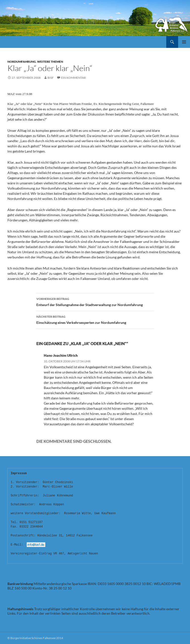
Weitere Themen (50, 62)
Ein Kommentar (73, 78)
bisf (51, 78)
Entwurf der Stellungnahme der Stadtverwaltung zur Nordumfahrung (95, 301)
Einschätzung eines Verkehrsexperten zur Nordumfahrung (95, 319)
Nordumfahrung (22, 62)
